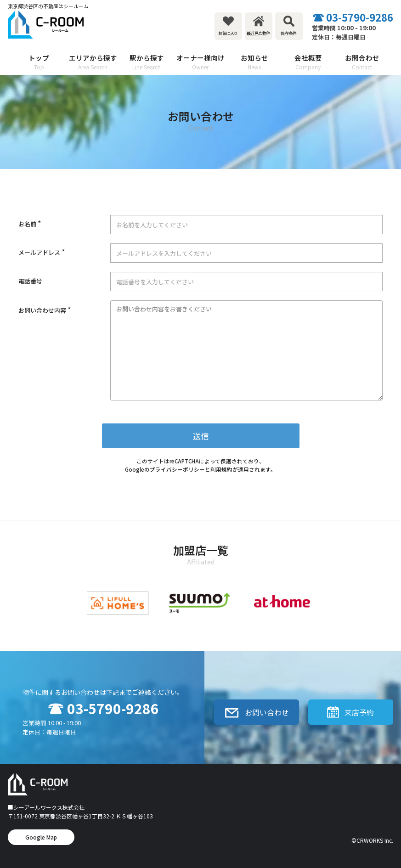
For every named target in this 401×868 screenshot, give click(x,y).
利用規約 (221, 469)
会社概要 (308, 62)
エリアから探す (93, 62)
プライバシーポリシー (177, 469)
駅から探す (147, 62)
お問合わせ (362, 62)
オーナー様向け (200, 62)
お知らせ (254, 62)
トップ (39, 62)
